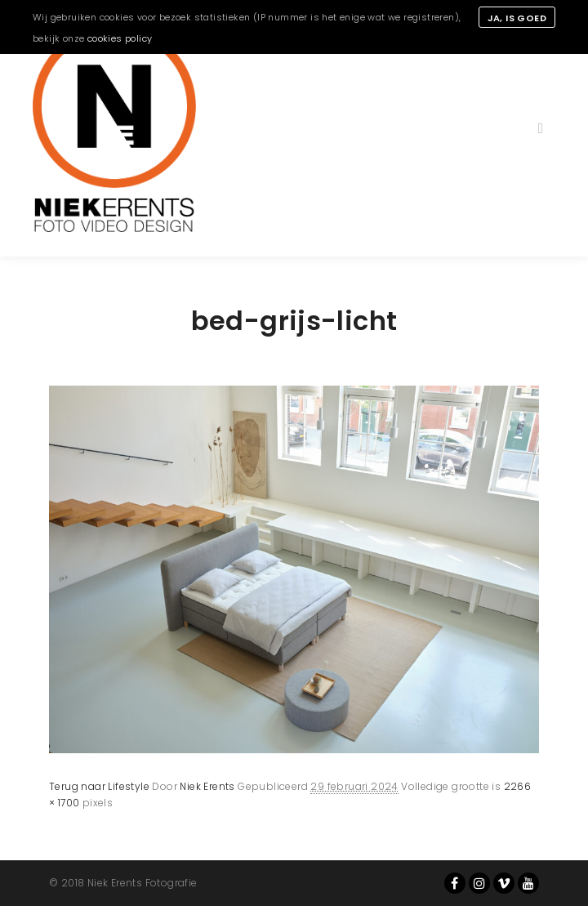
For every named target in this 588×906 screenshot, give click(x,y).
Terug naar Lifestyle (99, 786)
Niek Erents (207, 786)
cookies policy (120, 38)
